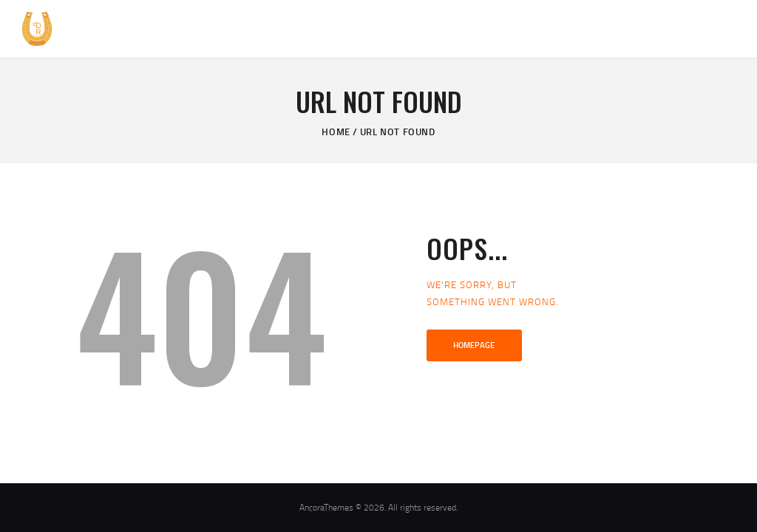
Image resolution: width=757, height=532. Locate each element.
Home (336, 132)
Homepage (474, 345)
